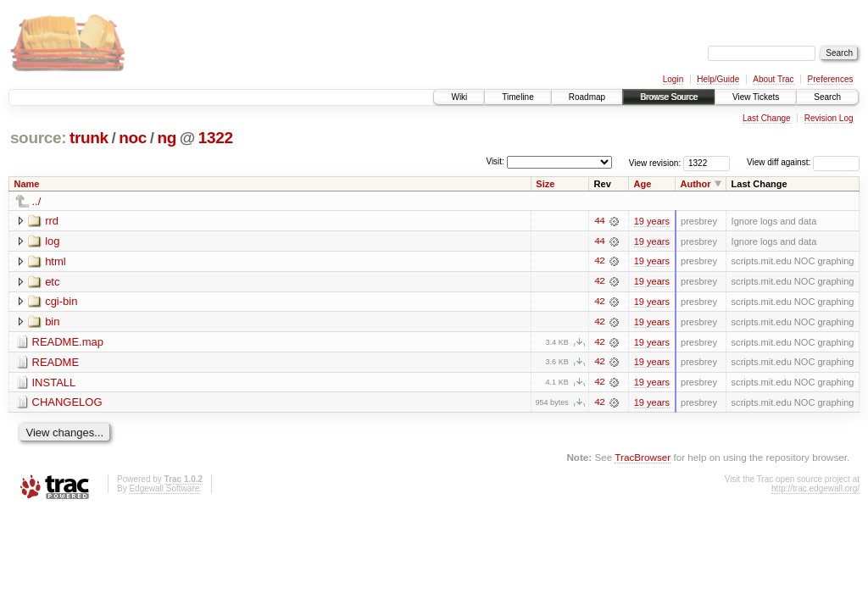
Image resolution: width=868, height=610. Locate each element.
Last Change (767, 118)
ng (167, 138)
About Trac (773, 79)
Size (545, 184)
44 (599, 221)
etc (52, 282)
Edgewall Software (164, 490)
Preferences (831, 79)
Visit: (495, 161)
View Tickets (756, 97)
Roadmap (587, 97)
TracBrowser (643, 459)
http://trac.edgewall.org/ (815, 490)
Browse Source (669, 97)
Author (696, 184)
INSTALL (54, 383)
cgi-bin (61, 302)
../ (37, 201)
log (52, 241)
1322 (216, 138)
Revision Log (829, 118)
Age (643, 184)
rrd (52, 221)
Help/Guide (718, 79)
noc (133, 138)
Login (673, 79)
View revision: (655, 162)
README (56, 363)
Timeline (517, 97)
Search (827, 97)
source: (38, 138)
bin (52, 322)
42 (599, 262)
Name (27, 184)
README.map (68, 343)
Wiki (459, 97)
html (56, 261)
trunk (89, 138)
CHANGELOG (67, 404)
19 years (652, 221)
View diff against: (803, 162)
